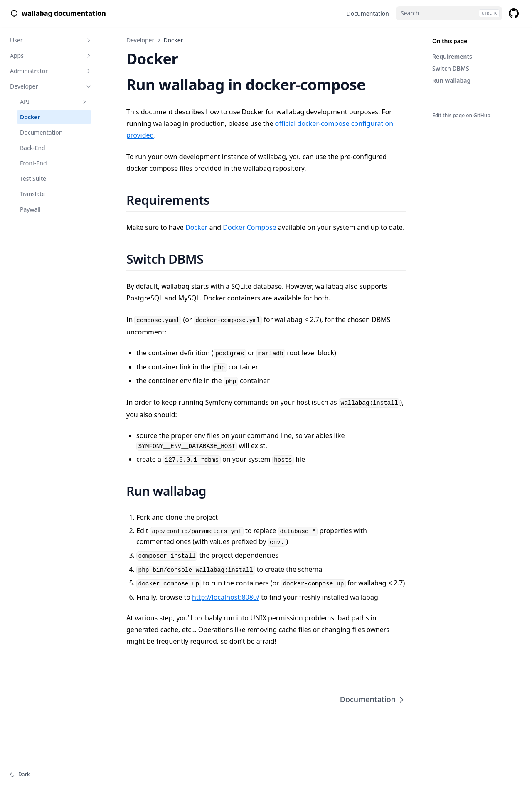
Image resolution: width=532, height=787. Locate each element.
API (54, 102)
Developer (51, 86)
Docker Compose (249, 227)
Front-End (33, 163)
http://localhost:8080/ (226, 597)
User (51, 40)
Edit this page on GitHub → (464, 115)
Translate (32, 194)
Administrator (51, 71)
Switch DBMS (451, 68)
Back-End (33, 148)
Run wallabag (451, 80)
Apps (51, 55)
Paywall (30, 209)
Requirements (452, 56)
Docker (30, 117)
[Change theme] (53, 775)
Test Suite (33, 178)
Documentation (41, 132)
